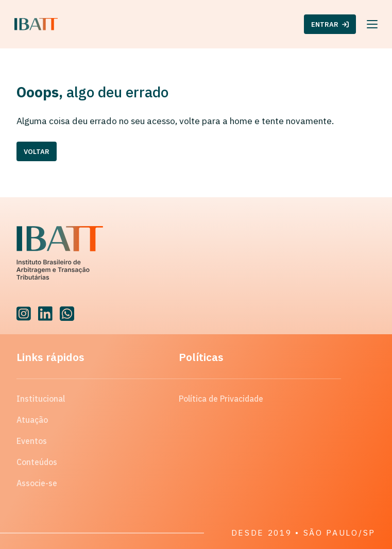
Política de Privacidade (221, 399)
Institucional (41, 399)
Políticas (201, 357)
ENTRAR (330, 24)
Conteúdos (37, 462)
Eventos (32, 441)
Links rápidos (50, 357)
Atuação (32, 420)
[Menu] (372, 24)
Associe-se (37, 483)
